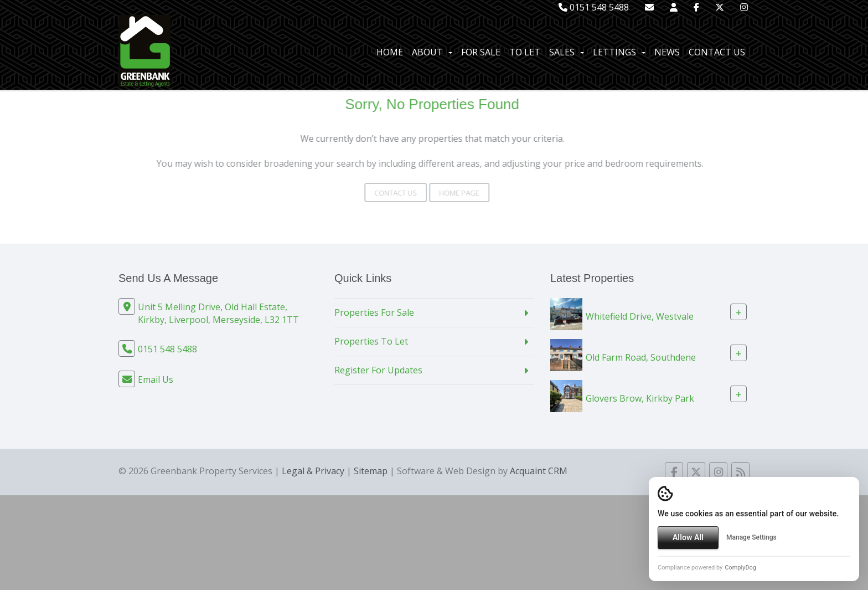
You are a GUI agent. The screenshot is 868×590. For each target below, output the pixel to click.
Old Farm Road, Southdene (641, 357)
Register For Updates (378, 370)
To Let (525, 52)
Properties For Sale (374, 312)
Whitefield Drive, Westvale (640, 316)
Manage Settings (751, 537)
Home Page (445, 193)
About (432, 52)
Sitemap (371, 471)
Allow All (688, 537)
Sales (567, 52)
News (667, 52)
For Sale (481, 52)
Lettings (619, 52)
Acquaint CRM (539, 471)
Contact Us (717, 52)
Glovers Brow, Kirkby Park (640, 398)
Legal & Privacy (313, 471)
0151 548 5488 (594, 7)
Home (390, 52)
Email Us (156, 379)
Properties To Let (371, 341)
